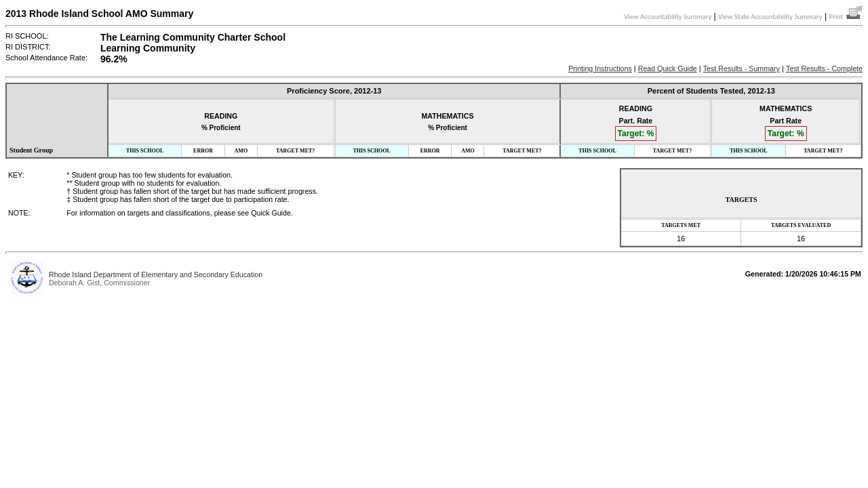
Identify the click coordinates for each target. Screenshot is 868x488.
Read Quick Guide (668, 68)
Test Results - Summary (742, 68)
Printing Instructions (600, 68)
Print (846, 17)
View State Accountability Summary (770, 17)
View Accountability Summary (668, 17)
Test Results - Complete (824, 68)
